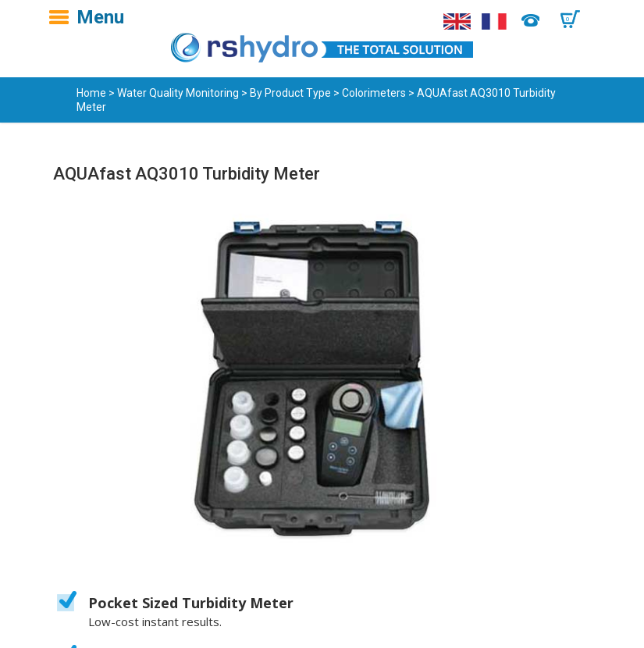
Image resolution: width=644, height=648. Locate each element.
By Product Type (290, 93)
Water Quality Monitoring (178, 93)
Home (91, 93)
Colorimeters (374, 93)
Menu (100, 17)
